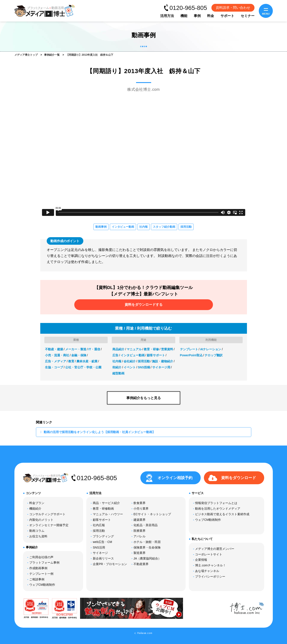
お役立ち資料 (38, 536)
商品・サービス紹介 (106, 503)
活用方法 (167, 16)
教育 (71, 361)
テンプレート (189, 349)
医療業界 (140, 531)
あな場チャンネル (207, 571)
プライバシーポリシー (210, 576)
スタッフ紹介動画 (164, 227)
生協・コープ (54, 367)
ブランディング (103, 536)
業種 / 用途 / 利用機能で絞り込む (143, 328)
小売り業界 (141, 509)
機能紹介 (35, 509)
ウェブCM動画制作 (42, 585)
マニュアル (134, 349)
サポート (227, 16)
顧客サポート (156, 355)
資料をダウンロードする (144, 305)
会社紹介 (130, 361)
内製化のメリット (41, 520)
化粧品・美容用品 (146, 525)
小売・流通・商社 (57, 355)
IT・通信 (94, 349)
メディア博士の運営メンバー (215, 549)
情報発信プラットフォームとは (216, 503)
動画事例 (101, 227)
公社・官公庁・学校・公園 (83, 367)
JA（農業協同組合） (147, 558)
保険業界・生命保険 (147, 547)
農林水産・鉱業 (87, 361)
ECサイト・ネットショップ (152, 514)
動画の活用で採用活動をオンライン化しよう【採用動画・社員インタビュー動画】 (99, 432)
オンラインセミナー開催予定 (49, 525)
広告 (115, 355)
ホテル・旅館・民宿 (147, 542)
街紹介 (117, 367)
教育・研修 (151, 349)
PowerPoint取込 (191, 355)
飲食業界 (140, 503)
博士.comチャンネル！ (210, 565)
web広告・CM (102, 542)
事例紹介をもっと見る (144, 398)
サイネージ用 (161, 367)
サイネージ (100, 553)
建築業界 (140, 520)
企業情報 (201, 560)
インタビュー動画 (123, 227)
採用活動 (186, 227)
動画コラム (37, 531)
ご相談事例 (37, 579)
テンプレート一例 (41, 574)
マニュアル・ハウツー (108, 514)
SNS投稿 (144, 367)
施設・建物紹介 (163, 361)
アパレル (140, 536)
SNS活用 (99, 547)
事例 (197, 16)
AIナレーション (211, 349)
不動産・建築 (54, 349)
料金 (211, 16)
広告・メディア (56, 361)
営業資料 (167, 349)
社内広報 (99, 525)
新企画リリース (103, 558)
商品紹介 (118, 349)
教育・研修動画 (103, 509)
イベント (130, 367)
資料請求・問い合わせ (233, 8)
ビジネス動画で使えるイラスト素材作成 (222, 514)
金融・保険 (79, 355)
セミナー (248, 16)
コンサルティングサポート (47, 514)
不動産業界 (141, 564)
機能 (184, 16)
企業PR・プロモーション (110, 564)
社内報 (143, 227)
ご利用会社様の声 (41, 557)
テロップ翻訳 (214, 355)
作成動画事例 (38, 568)
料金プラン (37, 503)
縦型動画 (118, 373)
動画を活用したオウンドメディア (218, 509)
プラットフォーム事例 (44, 563)
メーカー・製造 (76, 349)
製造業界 (140, 553)
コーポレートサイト (209, 554)
